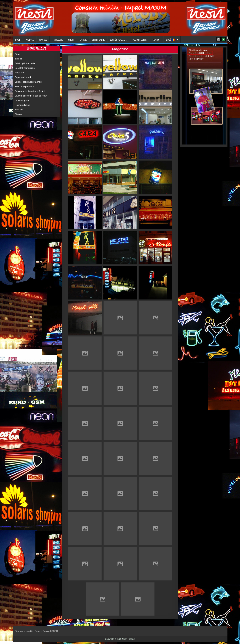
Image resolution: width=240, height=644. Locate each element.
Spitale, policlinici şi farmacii (29, 82)
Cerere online (98, 40)
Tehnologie (58, 40)
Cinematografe (22, 100)
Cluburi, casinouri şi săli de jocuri (31, 96)
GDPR (55, 631)
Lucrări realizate (118, 40)
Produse (30, 40)
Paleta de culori (139, 40)
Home (18, 40)
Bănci (18, 54)
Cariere (83, 40)
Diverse (19, 114)
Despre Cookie (42, 631)
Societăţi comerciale (25, 68)
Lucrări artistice (22, 105)
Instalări (19, 110)
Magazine (20, 73)
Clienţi (71, 40)
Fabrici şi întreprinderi (26, 63)
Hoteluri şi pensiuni (24, 86)
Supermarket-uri (23, 77)
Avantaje (43, 40)
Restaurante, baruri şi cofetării (30, 91)
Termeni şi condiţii (24, 631)
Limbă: (171, 40)
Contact (157, 40)
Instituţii (19, 59)
